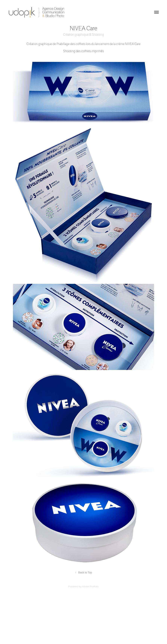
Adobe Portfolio (90, 586)
